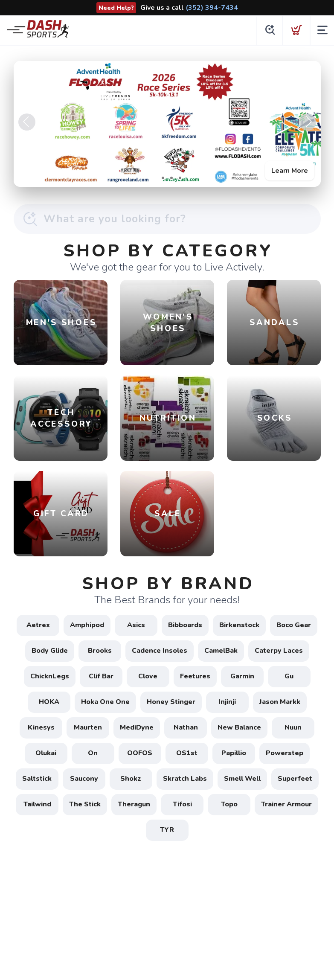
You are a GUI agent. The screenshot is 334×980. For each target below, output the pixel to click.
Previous (27, 122)
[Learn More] (167, 124)
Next (308, 122)
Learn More (290, 171)
